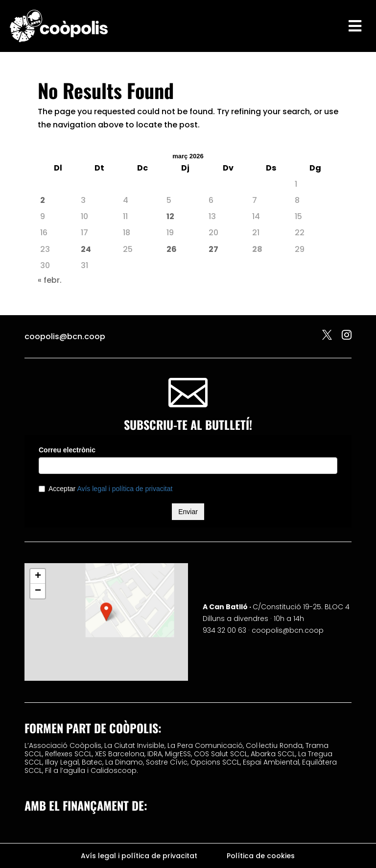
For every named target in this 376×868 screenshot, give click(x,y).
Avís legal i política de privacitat (139, 856)
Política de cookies (261, 856)
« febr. (50, 280)
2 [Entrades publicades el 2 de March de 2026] (43, 200)
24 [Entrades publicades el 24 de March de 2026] (86, 249)
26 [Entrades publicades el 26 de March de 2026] (172, 249)
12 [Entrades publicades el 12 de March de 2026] (170, 216)
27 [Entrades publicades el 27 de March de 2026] (213, 249)
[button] (106, 612)
